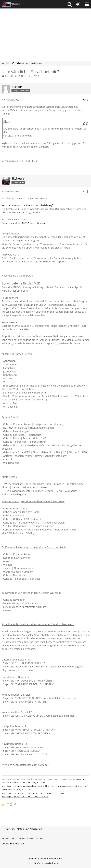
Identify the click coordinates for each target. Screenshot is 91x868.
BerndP (9, 76)
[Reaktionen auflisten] (9, 804)
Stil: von (46, 863)
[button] (70, 4)
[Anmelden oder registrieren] (78, 4)
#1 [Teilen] (84, 100)
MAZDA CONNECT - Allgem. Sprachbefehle (26, 205)
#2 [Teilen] (84, 191)
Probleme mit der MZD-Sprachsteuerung (25, 223)
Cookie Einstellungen (14, 844)
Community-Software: (45, 858)
